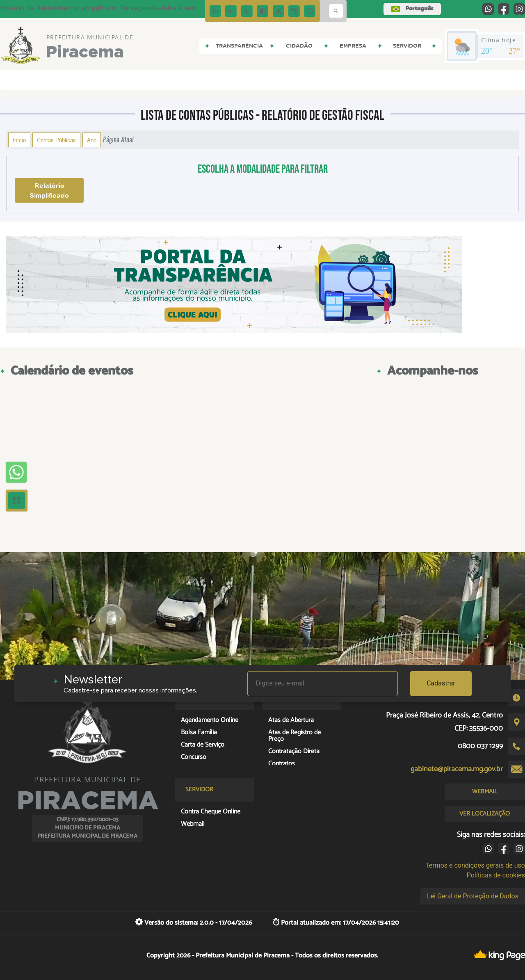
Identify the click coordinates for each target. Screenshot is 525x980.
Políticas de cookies (496, 875)
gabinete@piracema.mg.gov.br (457, 769)
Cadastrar (441, 683)
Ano (92, 140)
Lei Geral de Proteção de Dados (473, 896)
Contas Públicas (56, 140)
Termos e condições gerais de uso (475, 865)
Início (19, 140)
